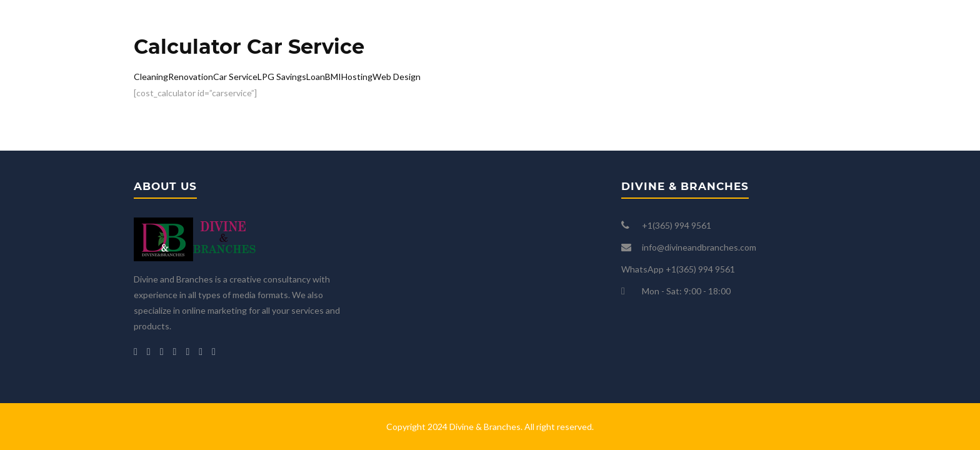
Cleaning (151, 77)
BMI (333, 77)
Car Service (235, 77)
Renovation (191, 77)
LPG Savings (282, 77)
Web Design (397, 77)
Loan (316, 77)
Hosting (357, 77)
